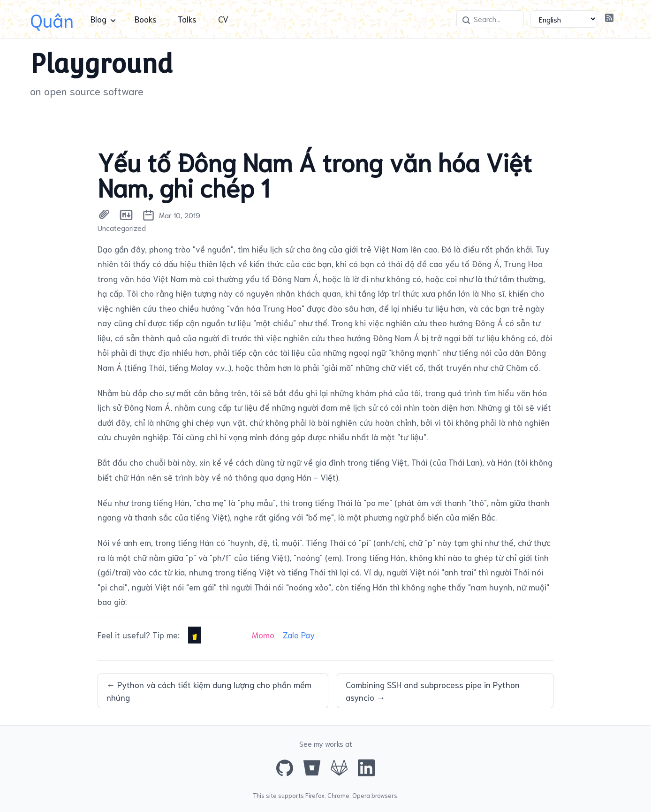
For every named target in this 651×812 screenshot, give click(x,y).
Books (146, 19)
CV (223, 19)
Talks (187, 19)
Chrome (338, 795)
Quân (52, 19)
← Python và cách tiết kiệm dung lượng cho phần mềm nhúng (209, 691)
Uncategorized (122, 228)
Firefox (315, 795)
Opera (361, 795)
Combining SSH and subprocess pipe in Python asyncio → (433, 691)
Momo (263, 635)
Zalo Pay (299, 635)
